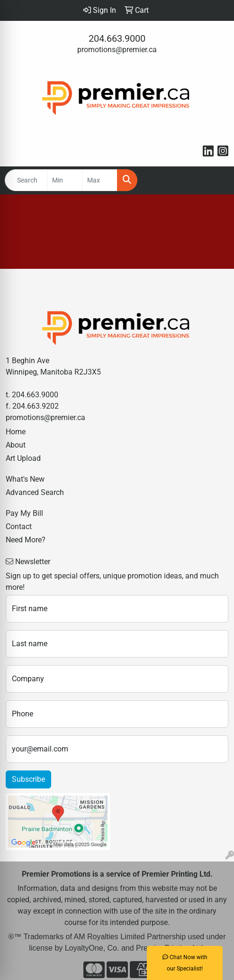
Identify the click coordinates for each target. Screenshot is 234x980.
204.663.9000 (117, 38)
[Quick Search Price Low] (65, 180)
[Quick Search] (26, 180)
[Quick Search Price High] (100, 180)
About (16, 445)
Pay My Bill (24, 513)
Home (16, 432)
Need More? (26, 540)
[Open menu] (215, 180)
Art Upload (23, 458)
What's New (25, 479)
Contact (19, 527)
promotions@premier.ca (117, 50)
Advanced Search (35, 492)
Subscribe (28, 779)
